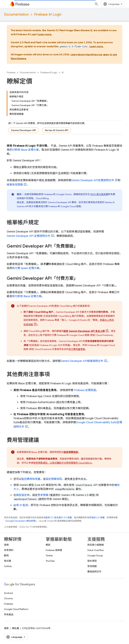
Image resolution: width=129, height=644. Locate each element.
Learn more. (45, 34)
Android (8, 593)
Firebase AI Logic (48, 14)
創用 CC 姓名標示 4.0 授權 (59, 518)
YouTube (50, 561)
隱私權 (15, 628)
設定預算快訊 (54, 479)
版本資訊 (92, 561)
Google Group (95, 555)
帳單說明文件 (82, 361)
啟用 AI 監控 (21, 505)
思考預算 (43, 495)
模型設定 (21, 495)
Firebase (11, 72)
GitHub (8, 566)
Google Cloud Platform (16, 609)
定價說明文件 (93, 180)
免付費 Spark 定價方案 (26, 268)
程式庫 (8, 561)
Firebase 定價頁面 (85, 390)
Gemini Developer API (23, 130)
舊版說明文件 (94, 572)
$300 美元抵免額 (99, 194)
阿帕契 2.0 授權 (97, 518)
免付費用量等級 (77, 349)
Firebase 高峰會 (54, 550)
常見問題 (92, 566)
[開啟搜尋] (96, 4)
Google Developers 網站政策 (21, 521)
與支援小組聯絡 (96, 545)
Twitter (49, 555)
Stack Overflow (96, 550)
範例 (6, 555)
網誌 (48, 545)
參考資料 (9, 550)
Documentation (16, 14)
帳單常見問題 (15, 185)
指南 (6, 545)
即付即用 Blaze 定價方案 (24, 150)
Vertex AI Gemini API (57, 130)
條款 (6, 628)
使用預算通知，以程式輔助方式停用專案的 (62, 463)
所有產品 (9, 614)
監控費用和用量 (31, 479)
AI (63, 72)
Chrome (8, 598)
